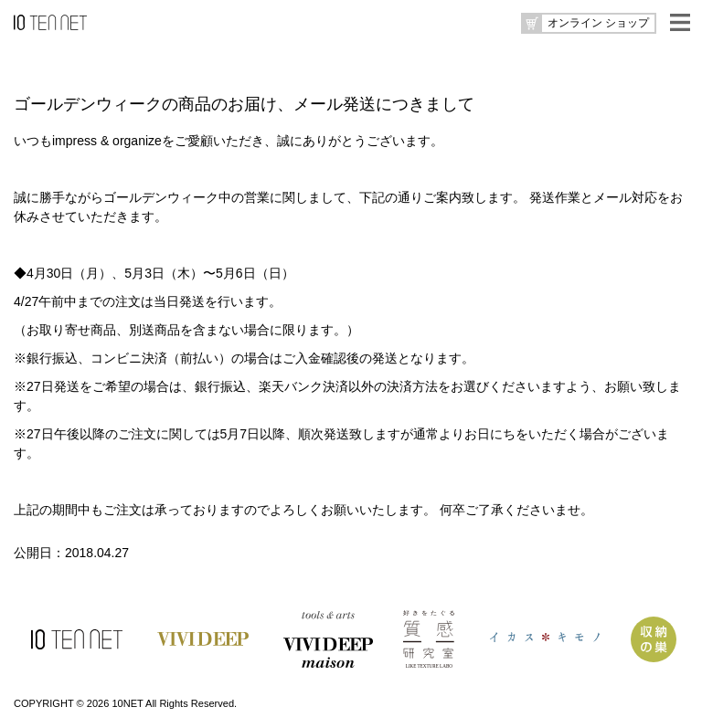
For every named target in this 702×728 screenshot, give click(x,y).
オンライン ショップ (598, 23)
